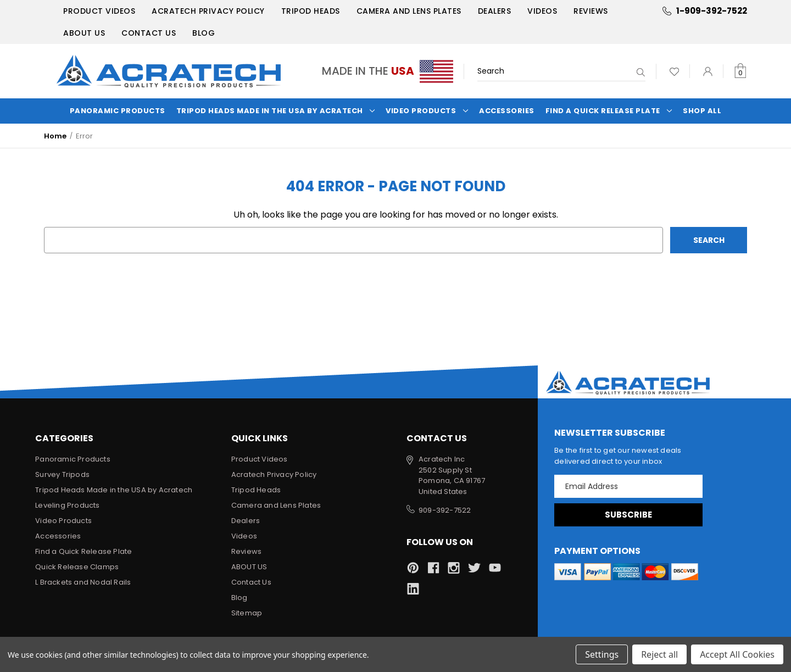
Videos (542, 11)
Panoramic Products (118, 111)
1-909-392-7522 (712, 11)
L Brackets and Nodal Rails (83, 582)
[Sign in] (708, 71)
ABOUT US (84, 33)
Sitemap (247, 613)
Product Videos (99, 11)
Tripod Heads (311, 11)
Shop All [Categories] (702, 111)
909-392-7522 (445, 510)
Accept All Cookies (737, 654)
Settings (602, 654)
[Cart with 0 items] (740, 71)
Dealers (495, 11)
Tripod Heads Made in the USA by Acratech (276, 111)
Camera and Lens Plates (409, 11)
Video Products (427, 111)
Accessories (507, 111)
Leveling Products (67, 505)
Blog (204, 33)
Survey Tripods (62, 474)
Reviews (591, 11)
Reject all (659, 654)
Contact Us (149, 33)
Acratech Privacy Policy (208, 11)
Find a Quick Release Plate (609, 111)
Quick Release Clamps (77, 567)
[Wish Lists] (674, 71)
